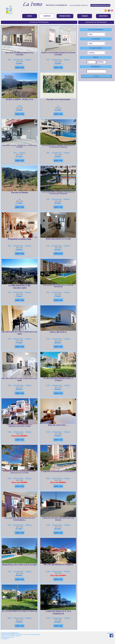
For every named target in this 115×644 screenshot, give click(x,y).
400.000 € (63, 482)
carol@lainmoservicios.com (100, 5)
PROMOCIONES (65, 16)
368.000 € (24, 436)
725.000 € (63, 575)
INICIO (30, 16)
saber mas (20, 67)
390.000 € (24, 482)
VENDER (85, 16)
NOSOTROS (103, 16)
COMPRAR (47, 16)
